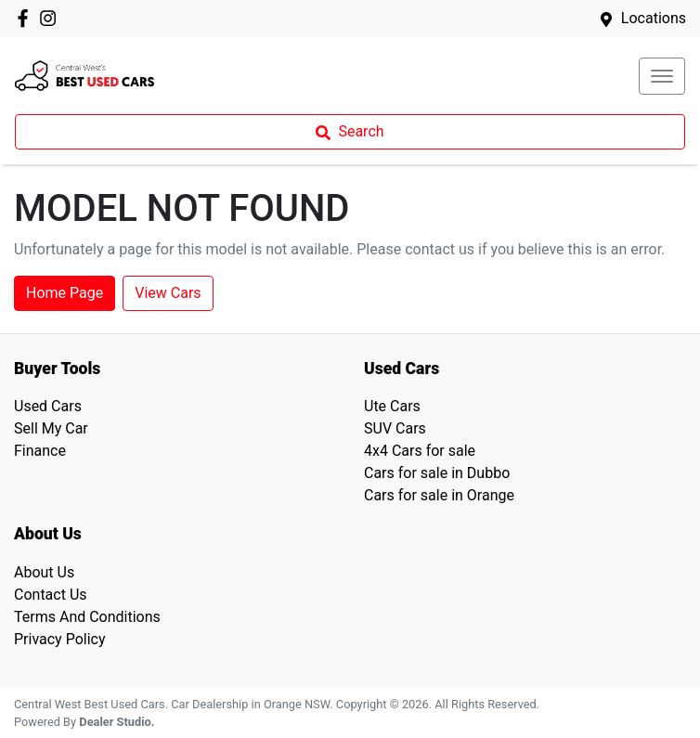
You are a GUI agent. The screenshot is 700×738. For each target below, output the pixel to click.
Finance (40, 451)
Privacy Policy (60, 639)
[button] (662, 76)
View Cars (168, 293)
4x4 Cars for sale (420, 451)
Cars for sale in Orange (439, 495)
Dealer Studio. (117, 722)
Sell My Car (51, 428)
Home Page (65, 293)
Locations (654, 18)
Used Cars (48, 406)
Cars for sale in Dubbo (437, 473)
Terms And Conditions (87, 617)
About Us (44, 572)
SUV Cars (395, 428)
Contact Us (51, 595)
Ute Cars (392, 406)
